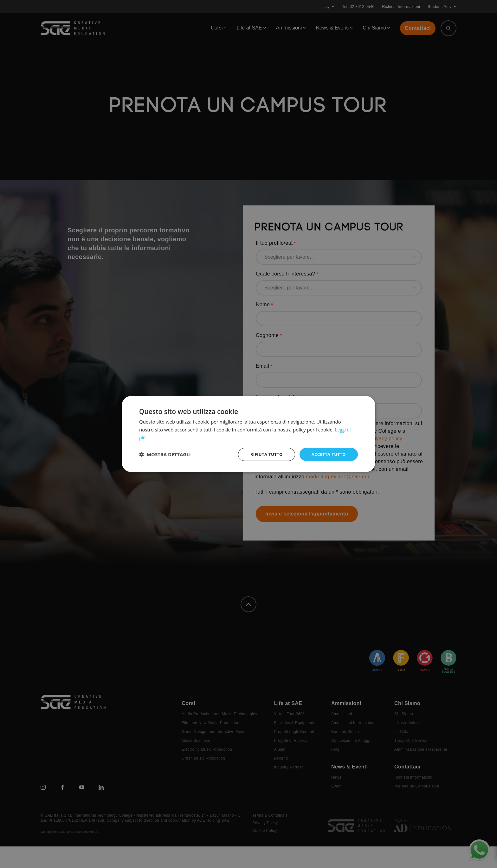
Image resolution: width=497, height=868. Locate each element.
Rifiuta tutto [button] (263, 454)
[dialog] (248, 434)
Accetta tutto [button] (327, 454)
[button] (165, 454)
